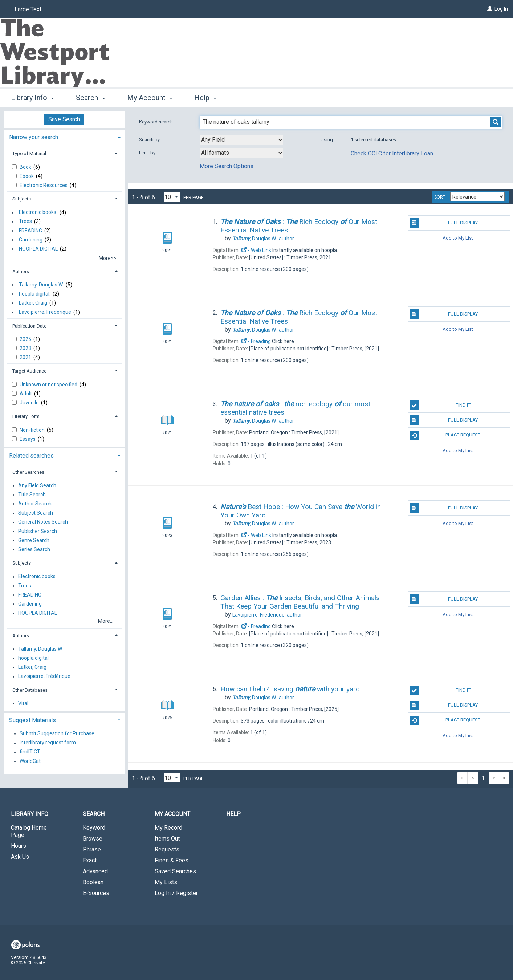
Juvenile (30, 403)
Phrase (92, 849)
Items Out (167, 839)
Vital (23, 703)
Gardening (31, 240)
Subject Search (36, 513)
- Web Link (256, 250)
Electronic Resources (44, 185)
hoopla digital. (35, 294)
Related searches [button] (31, 456)
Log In (501, 9)
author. (264, 239)
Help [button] (205, 98)
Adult (26, 394)
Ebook (27, 176)
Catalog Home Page (29, 831)
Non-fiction (33, 430)
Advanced (95, 871)
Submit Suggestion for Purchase (57, 733)
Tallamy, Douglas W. (41, 285)
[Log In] (490, 9)
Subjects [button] (22, 199)
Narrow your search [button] (34, 137)
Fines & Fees (172, 860)
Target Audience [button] (29, 371)
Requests (167, 849)
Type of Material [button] (29, 153)
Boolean (93, 882)
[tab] (64, 136)
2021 (26, 357)
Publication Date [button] (29, 326)
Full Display (444, 223)
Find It (440, 405)
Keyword (94, 828)
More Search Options (227, 166)
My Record (168, 828)
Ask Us (20, 857)
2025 (26, 339)
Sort (440, 197)
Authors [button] (21, 271)
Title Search (32, 495)
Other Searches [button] (28, 472)
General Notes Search (43, 522)
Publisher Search (38, 531)
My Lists (166, 882)
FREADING (30, 231)
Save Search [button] (64, 119)
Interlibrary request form (48, 743)
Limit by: (148, 153)
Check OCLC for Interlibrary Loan (392, 153)
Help (233, 814)
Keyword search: (157, 122)
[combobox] (241, 140)
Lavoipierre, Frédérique (45, 312)
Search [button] (90, 98)
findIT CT (30, 752)
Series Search (34, 549)
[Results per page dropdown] (172, 197)
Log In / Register (176, 893)
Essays (28, 439)
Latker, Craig (33, 303)
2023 (26, 348)
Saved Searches (175, 871)
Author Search (35, 504)
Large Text (28, 9)
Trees (25, 221)
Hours (19, 846)
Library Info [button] (32, 98)
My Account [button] (150, 98)
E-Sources (96, 893)
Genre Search (34, 540)
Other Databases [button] (30, 690)
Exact (90, 860)
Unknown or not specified (49, 385)
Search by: (150, 140)
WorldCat (30, 761)
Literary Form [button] (26, 416)
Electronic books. (38, 212)
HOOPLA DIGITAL (38, 249)
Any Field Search (37, 485)
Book (26, 167)
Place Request (445, 435)
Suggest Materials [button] (32, 720)
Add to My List (458, 238)
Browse (93, 839)
